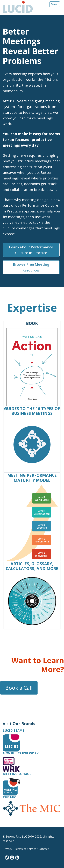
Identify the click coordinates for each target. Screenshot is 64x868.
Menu (55, 4)
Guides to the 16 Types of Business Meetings (32, 411)
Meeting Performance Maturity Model (32, 478)
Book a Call (19, 688)
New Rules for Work (21, 753)
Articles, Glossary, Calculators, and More (32, 566)
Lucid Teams (14, 730)
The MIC (9, 797)
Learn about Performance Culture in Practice (31, 250)
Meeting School (17, 774)
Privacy (7, 849)
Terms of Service (25, 849)
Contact (44, 849)
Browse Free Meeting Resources (31, 267)
